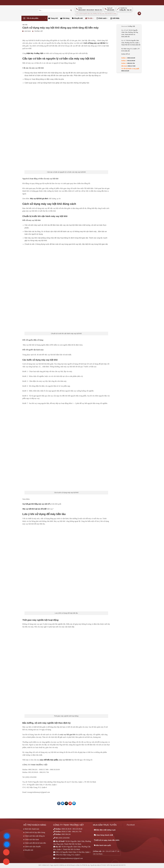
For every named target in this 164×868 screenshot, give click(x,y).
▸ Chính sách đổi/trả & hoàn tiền (35, 843)
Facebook (131, 825)
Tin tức (90, 18)
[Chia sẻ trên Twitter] (63, 803)
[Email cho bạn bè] (66, 803)
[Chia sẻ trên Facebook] (59, 803)
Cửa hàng (65, 18)
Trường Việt (39, 31)
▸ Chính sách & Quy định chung (34, 832)
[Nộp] (71, 10)
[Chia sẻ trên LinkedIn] (74, 803)
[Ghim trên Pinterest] (70, 803)
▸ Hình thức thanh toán (31, 829)
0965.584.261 (66, 834)
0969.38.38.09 (131, 58)
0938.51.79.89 (131, 66)
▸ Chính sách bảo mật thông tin (34, 836)
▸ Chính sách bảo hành (31, 840)
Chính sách (102, 18)
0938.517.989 (66, 832)
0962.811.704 (131, 63)
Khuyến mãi (77, 18)
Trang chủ (53, 18)
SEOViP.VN (122, 865)
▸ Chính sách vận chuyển (32, 847)
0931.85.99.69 (131, 61)
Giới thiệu (115, 18)
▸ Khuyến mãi (28, 850)
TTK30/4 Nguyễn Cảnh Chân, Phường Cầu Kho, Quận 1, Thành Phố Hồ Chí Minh (131, 43)
